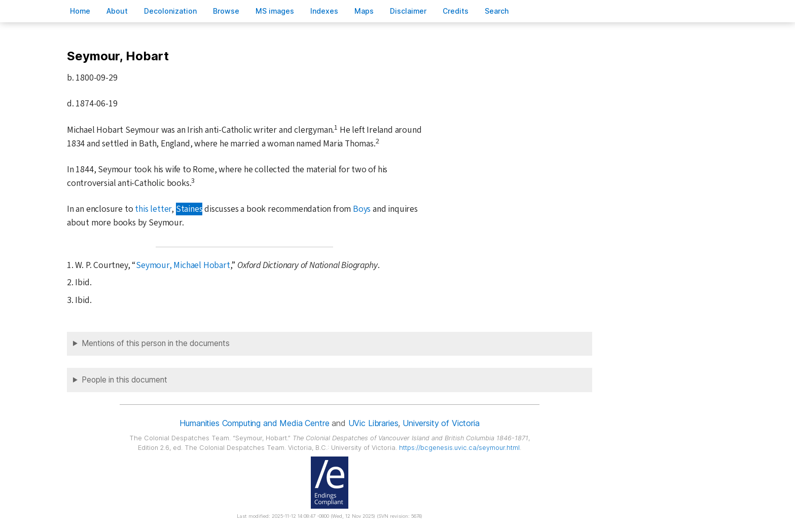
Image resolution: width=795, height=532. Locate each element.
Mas (364, 11)
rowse (226, 11)
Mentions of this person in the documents (156, 343)
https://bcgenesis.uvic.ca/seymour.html (459, 448)
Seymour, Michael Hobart (183, 265)
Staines (189, 209)
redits (456, 11)
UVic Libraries (373, 423)
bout (117, 11)
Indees (324, 11)
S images (275, 11)
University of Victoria (441, 423)
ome (80, 11)
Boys (362, 209)
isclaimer (408, 11)
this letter (153, 209)
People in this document (124, 380)
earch (497, 11)
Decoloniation (170, 11)
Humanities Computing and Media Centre (254, 423)
